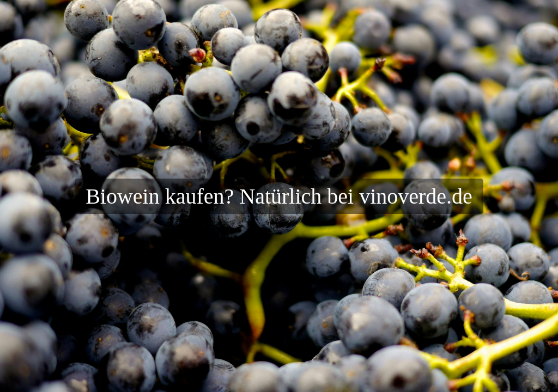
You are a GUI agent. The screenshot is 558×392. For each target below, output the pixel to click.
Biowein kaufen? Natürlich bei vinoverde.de (279, 196)
